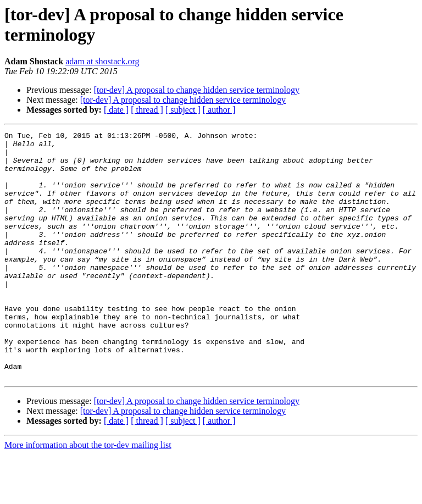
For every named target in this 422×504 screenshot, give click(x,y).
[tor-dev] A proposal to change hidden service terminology (197, 90)
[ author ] (219, 110)
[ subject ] (183, 110)
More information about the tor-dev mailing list (88, 494)
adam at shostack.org (102, 61)
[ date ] (116, 110)
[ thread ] (147, 110)
